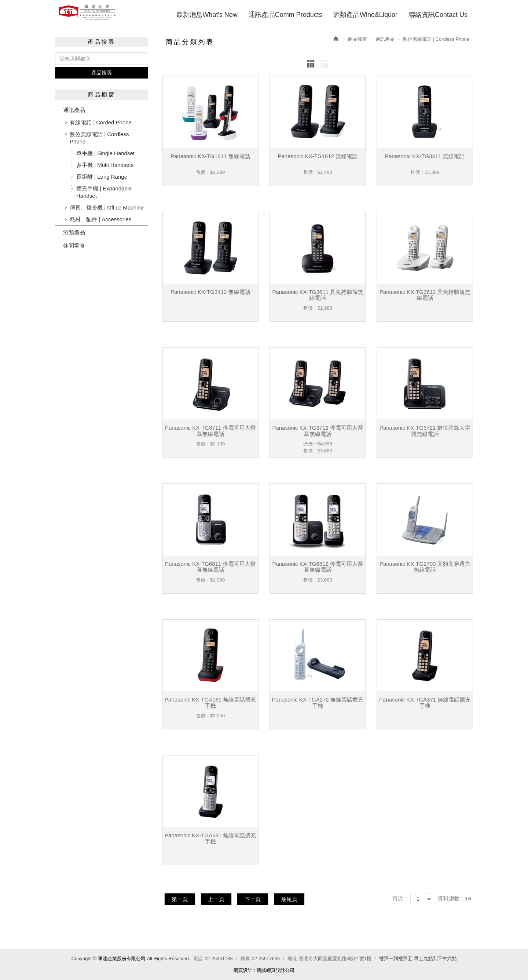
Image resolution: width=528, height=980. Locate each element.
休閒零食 (74, 246)
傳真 (245, 959)
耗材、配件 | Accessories (100, 219)
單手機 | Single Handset (105, 153)
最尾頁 (291, 899)
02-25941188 (219, 959)
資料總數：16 (454, 898)
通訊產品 (74, 110)
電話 (198, 959)
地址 (292, 959)
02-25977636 (266, 959)
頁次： (401, 898)
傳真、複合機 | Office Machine (107, 207)
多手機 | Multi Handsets (105, 165)
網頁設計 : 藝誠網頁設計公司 (264, 970)
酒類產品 (74, 232)
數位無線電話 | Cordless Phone (99, 138)
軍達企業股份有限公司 (87, 12)
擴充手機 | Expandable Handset (104, 192)
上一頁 (217, 899)
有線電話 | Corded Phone (101, 122)
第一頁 (180, 899)
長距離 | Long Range (102, 177)
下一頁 (254, 899)
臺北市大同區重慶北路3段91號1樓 (335, 959)
